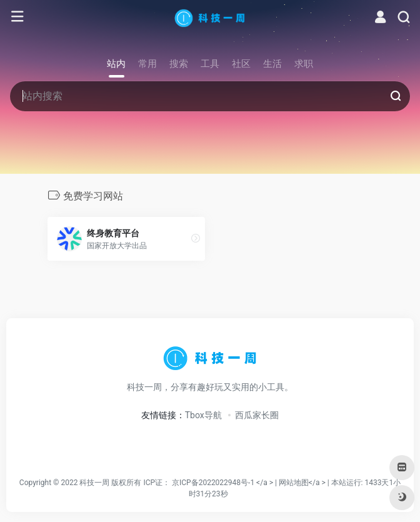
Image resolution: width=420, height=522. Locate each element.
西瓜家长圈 (257, 415)
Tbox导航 (203, 415)
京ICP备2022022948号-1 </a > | (225, 483)
